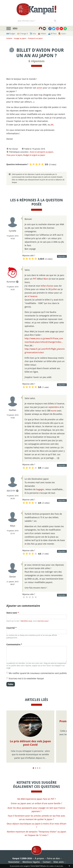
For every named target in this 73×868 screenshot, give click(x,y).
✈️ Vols (33, 34)
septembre (54, 407)
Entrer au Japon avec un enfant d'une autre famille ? (36, 803)
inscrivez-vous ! (43, 621)
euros (54, 411)
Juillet (54, 289)
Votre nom (13, 613)
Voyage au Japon (20, 38)
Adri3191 (11, 491)
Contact (47, 862)
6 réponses (37, 61)
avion (40, 88)
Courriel (11, 628)
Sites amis (59, 862)
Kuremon (11, 282)
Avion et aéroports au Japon (41, 152)
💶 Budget (11, 34)
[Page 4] (40, 768)
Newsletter (14, 862)
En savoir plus (59, 866)
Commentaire (14, 644)
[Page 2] (35, 768)
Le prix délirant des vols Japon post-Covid (30, 743)
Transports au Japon (35, 38)
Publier (11, 684)
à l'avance (33, 296)
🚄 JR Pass (52, 34)
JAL (52, 125)
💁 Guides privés (66, 34)
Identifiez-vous (26, 621)
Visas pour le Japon (14, 155)
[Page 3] (38, 768)
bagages (40, 489)
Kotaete (9, 38)
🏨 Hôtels (42, 34)
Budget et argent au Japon (34, 155)
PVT (35, 279)
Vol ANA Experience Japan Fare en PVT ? (37, 799)
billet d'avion (47, 286)
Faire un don (53, 858)
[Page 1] (33, 768)
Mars (46, 279)
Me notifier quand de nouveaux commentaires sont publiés (38, 673)
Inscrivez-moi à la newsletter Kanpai (26, 678)
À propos (39, 858)
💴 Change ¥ (22, 34)
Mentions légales (31, 862)
